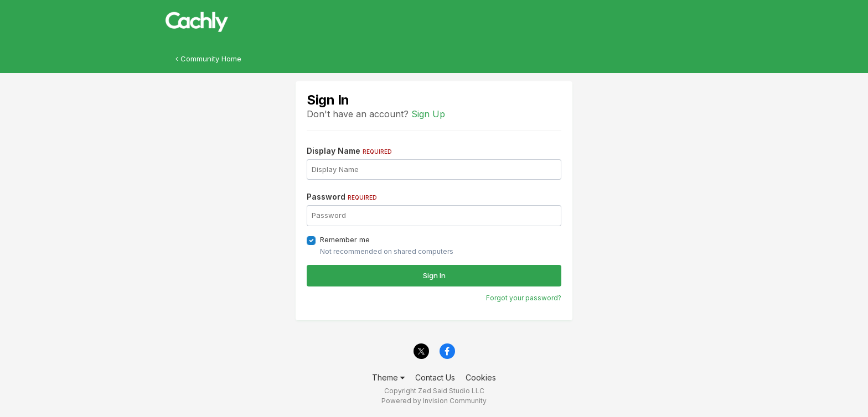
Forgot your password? (524, 298)
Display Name (349, 151)
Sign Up (428, 114)
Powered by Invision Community (434, 401)
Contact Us (435, 377)
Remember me (345, 239)
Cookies (481, 377)
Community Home (208, 59)
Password (342, 197)
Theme (388, 377)
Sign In (434, 275)
